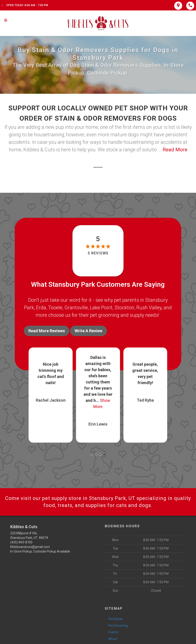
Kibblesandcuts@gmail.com (30, 547)
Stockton (124, 308)
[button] (92, 455)
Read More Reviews (47, 331)
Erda (41, 308)
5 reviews (98, 253)
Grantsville (76, 308)
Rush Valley (149, 308)
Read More (175, 150)
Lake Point (101, 308)
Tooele (55, 308)
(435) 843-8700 (21, 542)
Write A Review (88, 331)
